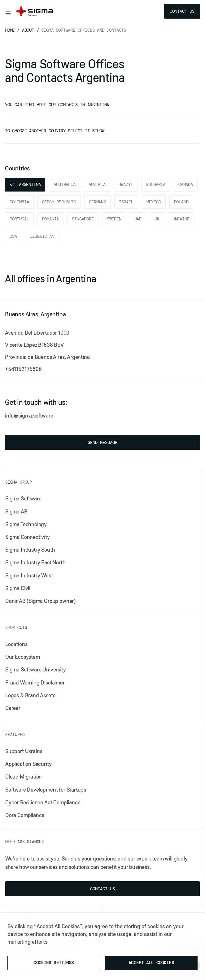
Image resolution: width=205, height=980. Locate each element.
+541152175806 (23, 369)
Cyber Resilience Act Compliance (43, 802)
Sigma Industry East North (35, 562)
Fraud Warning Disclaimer (35, 683)
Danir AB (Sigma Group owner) (40, 601)
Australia (64, 184)
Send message (102, 442)
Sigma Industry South (30, 550)
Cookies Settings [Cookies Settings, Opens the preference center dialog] (54, 963)
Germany (97, 202)
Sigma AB (16, 512)
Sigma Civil (18, 588)
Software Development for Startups (46, 790)
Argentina (30, 184)
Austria (97, 184)
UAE (138, 219)
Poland (181, 202)
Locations (16, 644)
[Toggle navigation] (8, 11)
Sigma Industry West (29, 576)
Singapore (83, 219)
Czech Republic (59, 202)
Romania (51, 219)
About (29, 30)
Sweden (114, 219)
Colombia (19, 202)
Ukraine (181, 219)
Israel (126, 202)
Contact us (182, 11)
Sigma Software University (36, 670)
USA (13, 236)
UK (157, 219)
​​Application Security (28, 764)
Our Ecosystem (23, 657)
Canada (186, 184)
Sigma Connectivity (28, 537)
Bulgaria (156, 184)
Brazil (126, 184)
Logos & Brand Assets (30, 695)
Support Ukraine (24, 751)
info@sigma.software (29, 416)
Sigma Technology (26, 524)
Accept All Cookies (151, 963)
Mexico (154, 202)
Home (11, 30)
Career (13, 708)
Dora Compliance (25, 815)
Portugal (19, 219)
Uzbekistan (42, 236)
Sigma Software (23, 499)
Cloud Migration (24, 777)
